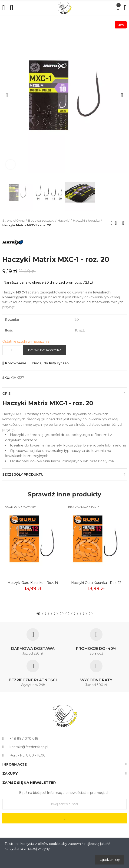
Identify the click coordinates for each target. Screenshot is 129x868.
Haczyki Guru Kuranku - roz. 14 (33, 583)
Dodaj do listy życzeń (51, 363)
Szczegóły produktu (23, 474)
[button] (7, 95)
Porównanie (16, 363)
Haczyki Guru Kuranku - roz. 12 (96, 583)
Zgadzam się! (110, 860)
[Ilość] (12, 350)
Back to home (117, 223)
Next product (123, 223)
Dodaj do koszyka (45, 350)
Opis (6, 394)
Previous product (112, 223)
